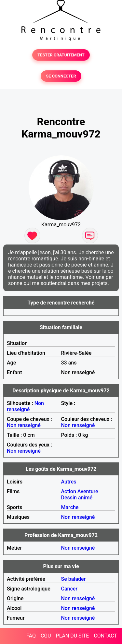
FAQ (31, 636)
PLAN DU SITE (73, 636)
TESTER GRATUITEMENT (61, 55)
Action (69, 491)
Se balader (74, 579)
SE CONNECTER (61, 76)
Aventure (88, 491)
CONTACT (105, 636)
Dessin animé (77, 498)
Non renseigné (25, 406)
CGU (46, 636)
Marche (70, 507)
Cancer (69, 589)
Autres (69, 482)
